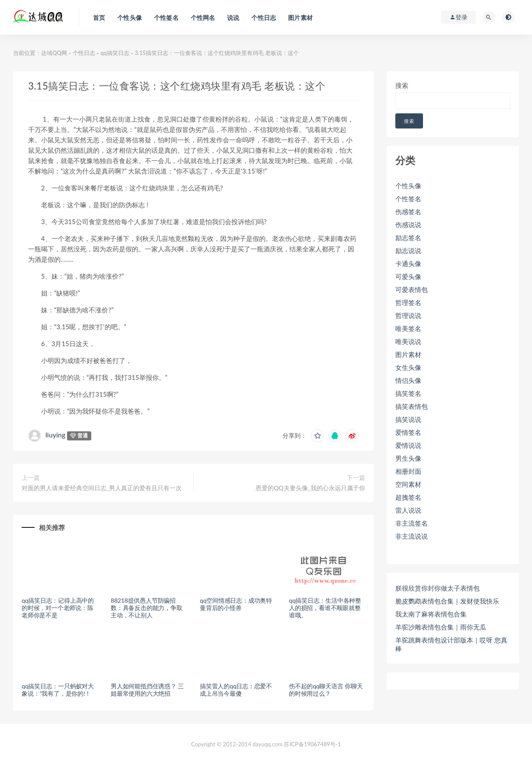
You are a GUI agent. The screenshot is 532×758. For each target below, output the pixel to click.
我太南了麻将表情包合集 (431, 614)
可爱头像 (408, 276)
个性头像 (408, 186)
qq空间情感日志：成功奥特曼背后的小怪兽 (236, 604)
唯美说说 (408, 341)
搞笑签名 (408, 393)
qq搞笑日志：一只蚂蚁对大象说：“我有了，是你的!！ (58, 690)
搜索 (402, 85)
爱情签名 (408, 432)
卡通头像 (408, 263)
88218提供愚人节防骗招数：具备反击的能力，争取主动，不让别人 (147, 608)
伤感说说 (408, 225)
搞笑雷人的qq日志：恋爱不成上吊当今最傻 (236, 690)
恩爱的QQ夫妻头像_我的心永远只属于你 (310, 488)
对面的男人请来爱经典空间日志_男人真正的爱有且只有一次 (102, 488)
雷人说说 (408, 510)
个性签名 (408, 199)
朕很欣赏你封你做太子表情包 (437, 588)
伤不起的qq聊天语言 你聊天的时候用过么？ (326, 690)
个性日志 (84, 53)
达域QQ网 (54, 53)
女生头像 (408, 367)
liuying (55, 435)
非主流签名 (412, 523)
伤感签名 (408, 212)
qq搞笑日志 (115, 53)
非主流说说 (412, 536)
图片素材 (408, 354)
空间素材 (408, 484)
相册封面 (408, 471)
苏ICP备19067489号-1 (312, 744)
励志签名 (408, 238)
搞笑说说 (408, 419)
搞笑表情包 (412, 406)
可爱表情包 (412, 289)
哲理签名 (408, 302)
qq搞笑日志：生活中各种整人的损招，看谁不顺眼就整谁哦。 (325, 608)
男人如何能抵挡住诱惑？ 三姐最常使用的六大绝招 (147, 690)
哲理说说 (408, 315)
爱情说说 (408, 445)
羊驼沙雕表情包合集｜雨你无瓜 (441, 627)
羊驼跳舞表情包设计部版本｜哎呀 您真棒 (451, 644)
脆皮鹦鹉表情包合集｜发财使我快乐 (447, 601)
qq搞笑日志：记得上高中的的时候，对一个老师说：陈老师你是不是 (58, 608)
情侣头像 (408, 380)
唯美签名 (408, 328)
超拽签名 (408, 497)
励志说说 (408, 251)
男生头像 (408, 458)
